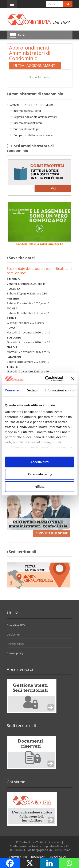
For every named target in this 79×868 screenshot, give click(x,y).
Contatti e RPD (16, 625)
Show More (39, 77)
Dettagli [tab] (32, 390)
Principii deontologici (27, 129)
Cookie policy (15, 653)
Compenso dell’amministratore (33, 135)
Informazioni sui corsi (27, 111)
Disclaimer (13, 634)
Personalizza (40, 474)
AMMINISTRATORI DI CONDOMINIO (32, 105)
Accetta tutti (39, 462)
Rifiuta (39, 487)
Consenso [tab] (13, 390)
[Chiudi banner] (73, 379)
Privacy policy (15, 644)
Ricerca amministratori (28, 123)
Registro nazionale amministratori (35, 117)
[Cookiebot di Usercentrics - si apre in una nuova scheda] (47, 379)
